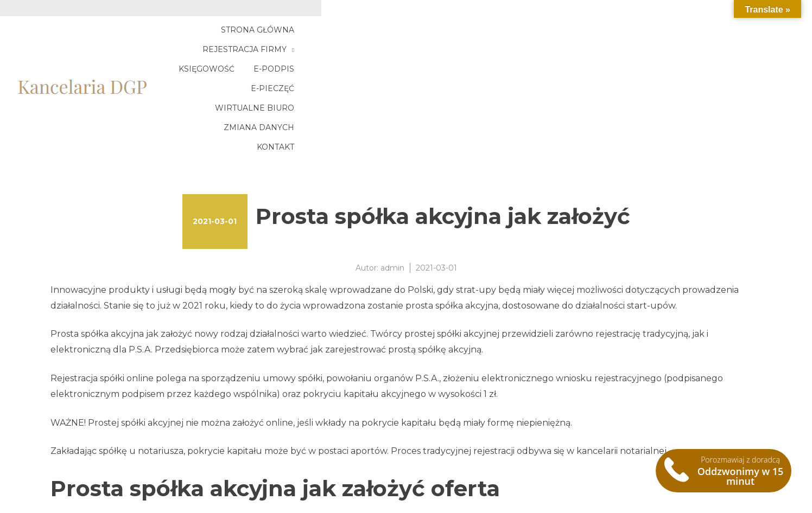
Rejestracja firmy (398, 36)
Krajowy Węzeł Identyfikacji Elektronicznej (143, 464)
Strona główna (300, 36)
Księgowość (494, 36)
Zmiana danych (651, 56)
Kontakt (724, 56)
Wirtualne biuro (703, 36)
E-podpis (562, 36)
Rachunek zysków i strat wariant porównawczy (152, 477)
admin (392, 183)
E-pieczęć (623, 36)
